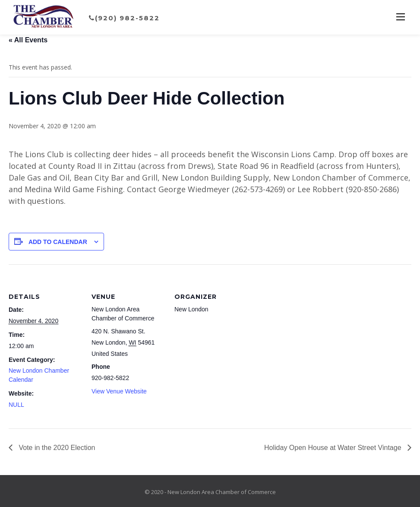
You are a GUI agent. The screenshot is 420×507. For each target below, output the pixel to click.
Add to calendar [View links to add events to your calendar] (58, 242)
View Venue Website (119, 391)
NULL (16, 405)
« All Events (28, 40)
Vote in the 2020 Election (56, 448)
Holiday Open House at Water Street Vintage (334, 448)
